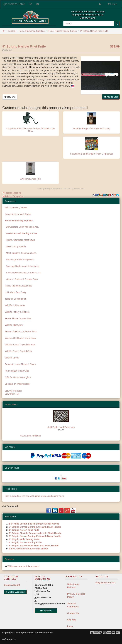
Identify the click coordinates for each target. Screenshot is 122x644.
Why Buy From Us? (106, 583)
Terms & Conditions (73, 605)
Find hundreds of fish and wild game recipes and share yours (34, 496)
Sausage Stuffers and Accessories (22, 266)
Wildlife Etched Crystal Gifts (18, 351)
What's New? (11, 404)
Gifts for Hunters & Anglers (18, 377)
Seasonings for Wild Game (18, 214)
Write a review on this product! (23, 566)
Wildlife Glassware (14, 325)
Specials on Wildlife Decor (18, 384)
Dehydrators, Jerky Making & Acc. (22, 227)
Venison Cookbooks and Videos (20, 338)
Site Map (72, 620)
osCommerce (9, 639)
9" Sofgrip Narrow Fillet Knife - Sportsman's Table (67, 189)
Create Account (12, 585)
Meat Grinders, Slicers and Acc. (21, 253)
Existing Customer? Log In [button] (16, 592)
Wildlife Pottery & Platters (17, 312)
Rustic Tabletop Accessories (18, 286)
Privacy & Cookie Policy (76, 595)
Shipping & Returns (73, 586)
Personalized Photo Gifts (17, 371)
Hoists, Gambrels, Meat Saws (20, 240)
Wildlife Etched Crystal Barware (20, 345)
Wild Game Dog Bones (16, 208)
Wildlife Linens (12, 358)
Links (70, 626)
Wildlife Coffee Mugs (15, 305)
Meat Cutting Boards (15, 246)
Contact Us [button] (46, 611)
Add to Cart (111, 97)
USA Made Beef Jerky (16, 292)
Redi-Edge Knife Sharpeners (19, 260)
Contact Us (73, 613)
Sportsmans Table (14, 4)
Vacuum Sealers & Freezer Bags (21, 279)
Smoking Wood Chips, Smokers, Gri (23, 273)
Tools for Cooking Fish (16, 299)
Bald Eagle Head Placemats (61, 427)
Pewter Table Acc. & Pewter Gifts (21, 332)
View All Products (13, 391)
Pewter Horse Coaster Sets (18, 318)
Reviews (10, 97)
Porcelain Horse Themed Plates (20, 364)
